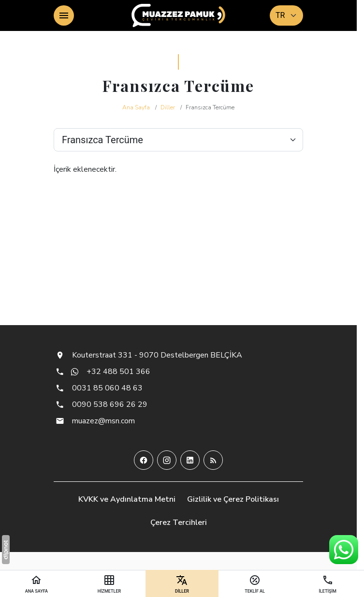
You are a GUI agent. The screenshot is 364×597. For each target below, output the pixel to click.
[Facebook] (144, 460)
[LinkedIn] (190, 460)
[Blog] (213, 460)
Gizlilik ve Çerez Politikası (233, 499)
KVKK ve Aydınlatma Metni (127, 499)
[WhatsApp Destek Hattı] (344, 550)
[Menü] (64, 15)
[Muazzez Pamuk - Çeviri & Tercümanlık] (178, 15)
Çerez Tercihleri (179, 522)
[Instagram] (167, 460)
